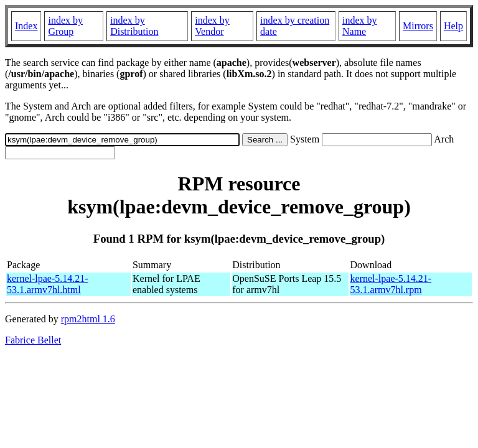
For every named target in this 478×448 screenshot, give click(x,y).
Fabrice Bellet (33, 340)
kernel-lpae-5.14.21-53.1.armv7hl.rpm (391, 284)
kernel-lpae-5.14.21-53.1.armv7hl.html (48, 284)
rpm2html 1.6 (88, 319)
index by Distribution (134, 26)
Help (453, 26)
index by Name (360, 26)
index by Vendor (212, 26)
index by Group (65, 26)
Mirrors (418, 26)
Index (26, 26)
